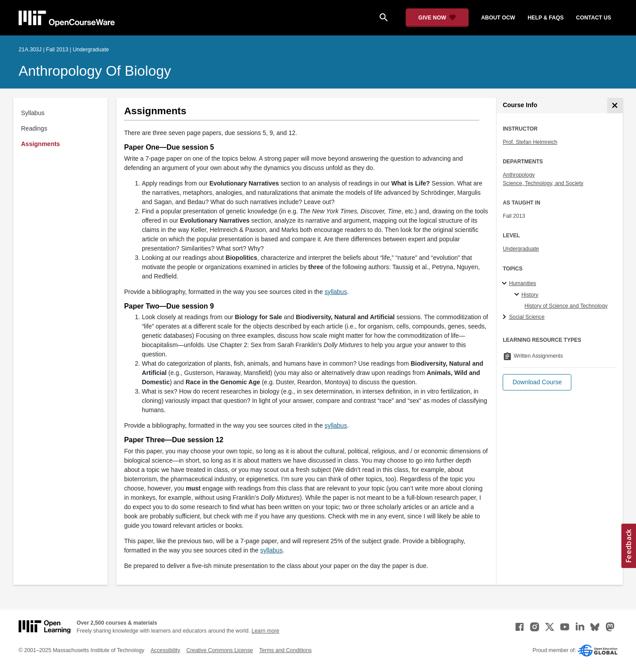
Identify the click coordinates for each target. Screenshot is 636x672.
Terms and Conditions (285, 650)
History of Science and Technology (566, 306)
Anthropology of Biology (95, 71)
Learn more (266, 631)
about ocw (498, 18)
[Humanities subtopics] (506, 284)
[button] (537, 382)
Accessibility (165, 650)
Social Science (527, 317)
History (530, 295)
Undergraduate (521, 249)
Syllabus (33, 113)
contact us (594, 18)
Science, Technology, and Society (543, 183)
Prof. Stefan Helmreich (530, 142)
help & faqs (545, 18)
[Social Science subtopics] (506, 317)
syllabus (336, 292)
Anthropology (519, 175)
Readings (34, 128)
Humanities (522, 283)
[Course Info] (615, 106)
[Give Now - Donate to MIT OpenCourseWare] (437, 18)
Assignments (41, 144)
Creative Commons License (220, 650)
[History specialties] (518, 295)
